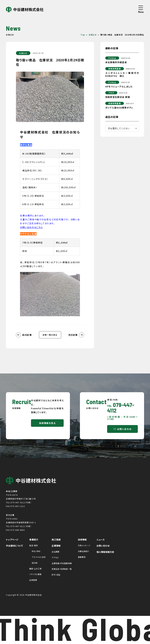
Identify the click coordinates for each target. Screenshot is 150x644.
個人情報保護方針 (105, 552)
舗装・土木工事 (35, 569)
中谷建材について (14, 546)
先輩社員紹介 (84, 551)
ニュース (101, 540)
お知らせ (93, 35)
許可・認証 (56, 575)
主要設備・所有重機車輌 (62, 563)
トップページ (12, 540)
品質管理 (33, 580)
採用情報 (82, 540)
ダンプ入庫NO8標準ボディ (119, 108)
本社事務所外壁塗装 (116, 62)
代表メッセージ (84, 545)
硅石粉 (35, 563)
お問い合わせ (124, 429)
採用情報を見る (47, 423)
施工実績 (56, 540)
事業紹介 (34, 540)
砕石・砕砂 (36, 551)
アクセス (55, 557)
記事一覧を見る (50, 335)
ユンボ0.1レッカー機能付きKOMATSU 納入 (122, 74)
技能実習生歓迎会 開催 (118, 97)
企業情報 (56, 546)
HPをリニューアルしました (119, 86)
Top (83, 35)
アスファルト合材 (39, 557)
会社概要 (55, 552)
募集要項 (82, 557)
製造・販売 (34, 545)
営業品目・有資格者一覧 (62, 569)
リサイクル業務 (35, 574)
